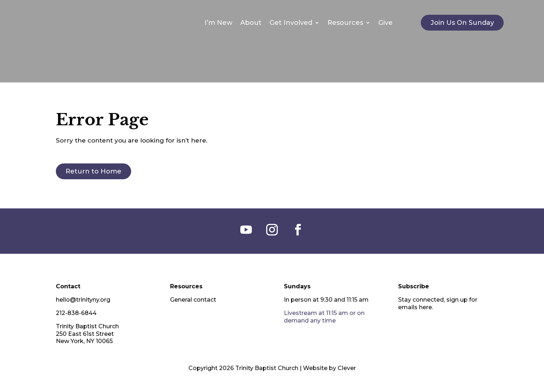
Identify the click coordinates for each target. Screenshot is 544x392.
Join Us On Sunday (462, 23)
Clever (347, 368)
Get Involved (291, 23)
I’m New (219, 23)
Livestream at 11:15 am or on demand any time (324, 317)
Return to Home (93, 171)
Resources (345, 23)
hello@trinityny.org (83, 300)
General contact (193, 300)
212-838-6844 (76, 313)
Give (385, 23)
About (251, 23)
